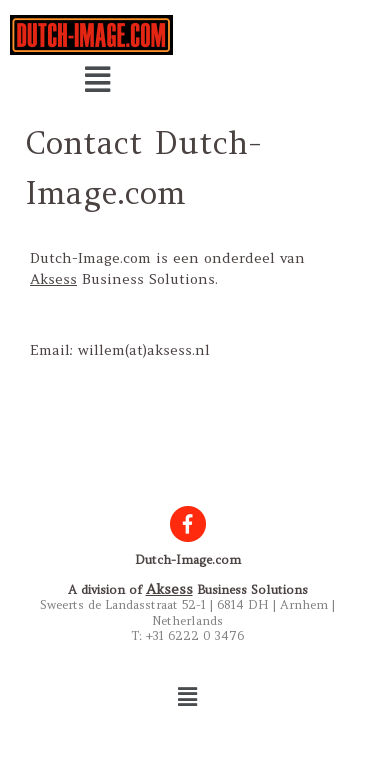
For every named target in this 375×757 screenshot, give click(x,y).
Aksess (53, 279)
